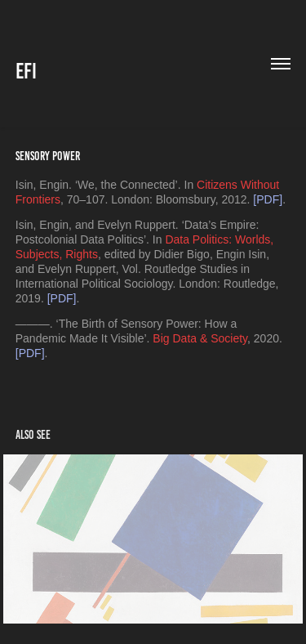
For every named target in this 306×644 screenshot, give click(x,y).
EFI (26, 71)
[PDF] (268, 199)
